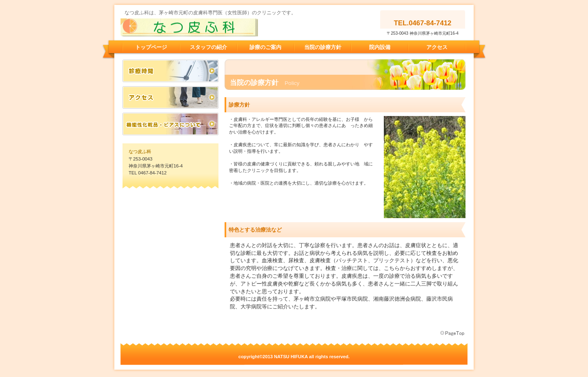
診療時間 (170, 71)
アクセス (170, 97)
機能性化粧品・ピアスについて (170, 124)
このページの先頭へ (453, 333)
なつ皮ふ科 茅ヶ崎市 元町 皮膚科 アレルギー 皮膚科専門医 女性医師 (202, 27)
